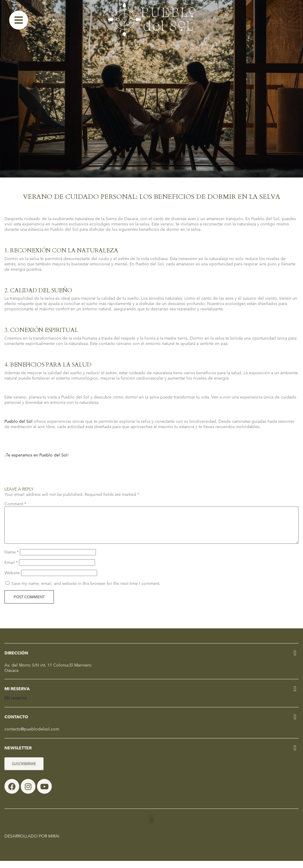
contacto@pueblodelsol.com (32, 736)
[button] (151, 827)
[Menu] (19, 20)
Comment (15, 504)
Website (12, 580)
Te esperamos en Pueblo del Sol (37, 455)
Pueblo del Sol (18, 421)
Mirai (54, 843)
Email (11, 569)
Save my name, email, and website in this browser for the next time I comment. (86, 591)
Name (12, 559)
